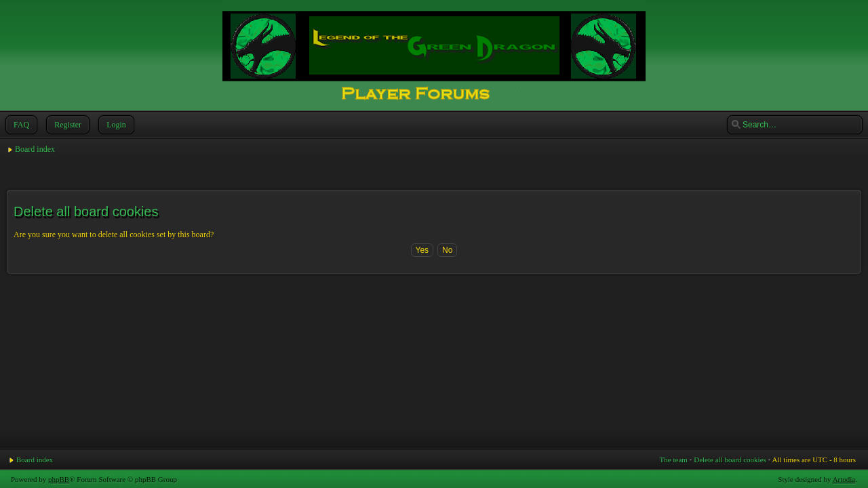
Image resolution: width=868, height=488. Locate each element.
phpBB (59, 479)
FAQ (20, 125)
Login (115, 125)
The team (674, 460)
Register (66, 125)
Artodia (844, 479)
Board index (35, 149)
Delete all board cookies (730, 460)
